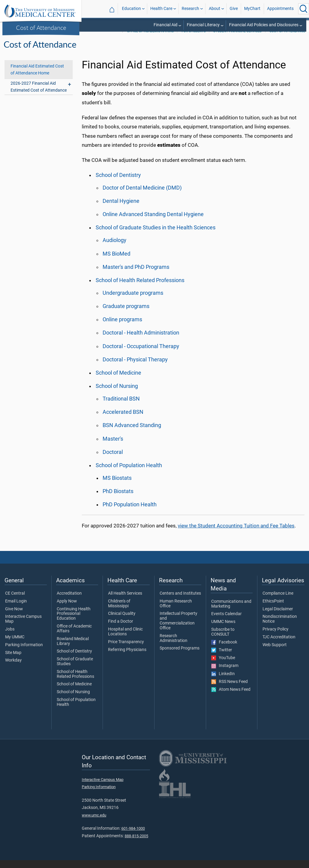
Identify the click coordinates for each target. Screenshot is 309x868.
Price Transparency (126, 650)
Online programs (122, 327)
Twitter (222, 658)
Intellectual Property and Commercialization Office (178, 629)
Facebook (224, 650)
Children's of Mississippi (119, 612)
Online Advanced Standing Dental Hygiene (153, 222)
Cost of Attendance (41, 27)
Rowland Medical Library (73, 649)
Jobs (10, 637)
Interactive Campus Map (23, 627)
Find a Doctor (121, 629)
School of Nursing (117, 394)
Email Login (16, 609)
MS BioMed (116, 262)
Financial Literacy (203, 25)
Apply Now (67, 609)
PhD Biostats (118, 499)
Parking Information (24, 653)
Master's (113, 447)
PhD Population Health (130, 512)
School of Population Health (129, 473)
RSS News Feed (229, 690)
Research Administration (174, 646)
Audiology (115, 248)
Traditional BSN (121, 407)
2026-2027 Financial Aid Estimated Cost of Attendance (39, 95)
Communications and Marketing (231, 612)
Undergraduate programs (133, 301)
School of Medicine (118, 381)
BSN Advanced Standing (132, 433)
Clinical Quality (122, 621)
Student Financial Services (237, 39)
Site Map (13, 661)
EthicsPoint (273, 609)
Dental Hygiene (121, 209)
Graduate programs (126, 314)
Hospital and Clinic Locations (125, 640)
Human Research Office (176, 612)
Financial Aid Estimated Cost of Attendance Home (37, 77)
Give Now (14, 617)
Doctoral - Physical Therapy (135, 367)
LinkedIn (223, 682)
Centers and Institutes (180, 601)
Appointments (280, 9)
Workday (13, 668)
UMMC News (223, 630)
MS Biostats (117, 486)
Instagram (225, 674)
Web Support (275, 653)
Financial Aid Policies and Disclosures (264, 25)
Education (131, 9)
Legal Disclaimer (278, 617)
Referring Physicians (127, 658)
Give (234, 9)
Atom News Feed (231, 697)
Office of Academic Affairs (150, 39)
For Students (194, 39)
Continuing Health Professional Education (74, 622)
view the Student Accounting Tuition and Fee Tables (236, 533)
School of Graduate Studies (75, 669)
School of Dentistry (118, 183)
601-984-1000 (133, 836)
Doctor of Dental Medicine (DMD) (142, 196)
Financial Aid (166, 25)
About (215, 9)
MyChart (252, 9)
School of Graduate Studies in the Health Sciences (156, 235)
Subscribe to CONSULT (223, 640)
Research (190, 9)
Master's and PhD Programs (136, 275)
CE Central (15, 601)
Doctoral (113, 460)
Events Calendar (226, 622)
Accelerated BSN (123, 420)
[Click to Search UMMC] (304, 9)
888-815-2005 (136, 844)
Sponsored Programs (180, 656)
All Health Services (125, 601)
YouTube (223, 666)
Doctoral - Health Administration (141, 341)
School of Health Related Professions (140, 288)
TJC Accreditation (279, 645)
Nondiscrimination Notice (280, 627)
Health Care (161, 9)
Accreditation (69, 601)
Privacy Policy (276, 637)
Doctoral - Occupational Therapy (141, 354)
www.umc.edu (94, 823)
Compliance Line (278, 601)
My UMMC (15, 645)
